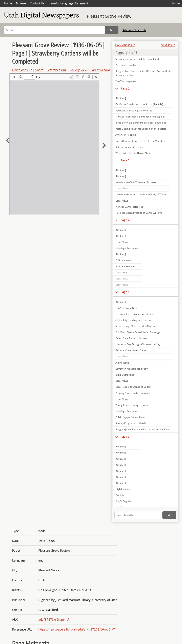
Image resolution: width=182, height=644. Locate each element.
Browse (21, 3)
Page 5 (125, 292)
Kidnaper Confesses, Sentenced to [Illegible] (140, 117)
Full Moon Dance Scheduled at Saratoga (138, 332)
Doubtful (120, 495)
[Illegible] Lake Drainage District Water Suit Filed (142, 429)
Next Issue (168, 45)
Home (8, 3)
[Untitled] (121, 98)
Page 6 (125, 437)
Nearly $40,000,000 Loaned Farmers (136, 182)
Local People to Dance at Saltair (133, 387)
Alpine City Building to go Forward (134, 320)
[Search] (54, 30)
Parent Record (100, 70)
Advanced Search (134, 30)
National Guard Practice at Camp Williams (139, 213)
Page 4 (125, 220)
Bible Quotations (125, 375)
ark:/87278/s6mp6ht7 (54, 619)
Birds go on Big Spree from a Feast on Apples (141, 123)
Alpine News (122, 363)
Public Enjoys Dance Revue (130, 417)
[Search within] (137, 515)
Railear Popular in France (129, 147)
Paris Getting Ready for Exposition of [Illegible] (141, 129)
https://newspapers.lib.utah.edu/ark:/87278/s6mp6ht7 (77, 629)
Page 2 (125, 88)
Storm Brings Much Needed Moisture (136, 326)
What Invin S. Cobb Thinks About (133, 153)
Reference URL (56, 70)
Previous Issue (125, 45)
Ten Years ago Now (126, 308)
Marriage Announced (127, 248)
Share (39, 70)
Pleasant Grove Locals (128, 65)
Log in (176, 3)
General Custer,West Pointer (131, 350)
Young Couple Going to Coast (132, 405)
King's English (123, 501)
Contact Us (37, 3)
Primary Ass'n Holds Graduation (133, 393)
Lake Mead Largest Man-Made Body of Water (141, 194)
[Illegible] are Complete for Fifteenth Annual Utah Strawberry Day (143, 73)
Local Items (122, 273)
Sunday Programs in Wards (131, 423)
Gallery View (78, 70)
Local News (122, 188)
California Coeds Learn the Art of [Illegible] (139, 104)
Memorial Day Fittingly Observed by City (138, 344)
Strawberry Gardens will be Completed (137, 59)
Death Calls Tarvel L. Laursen (132, 338)
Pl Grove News (124, 260)
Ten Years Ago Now (126, 81)
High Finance (123, 489)
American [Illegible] (126, 135)
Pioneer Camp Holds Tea (129, 207)
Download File (22, 70)
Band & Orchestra (126, 266)
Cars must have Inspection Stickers (135, 314)
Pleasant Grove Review (109, 16)
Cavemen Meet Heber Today (132, 369)
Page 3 (125, 160)
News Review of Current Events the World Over (142, 141)
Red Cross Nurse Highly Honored (134, 111)
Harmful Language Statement (68, 3)
